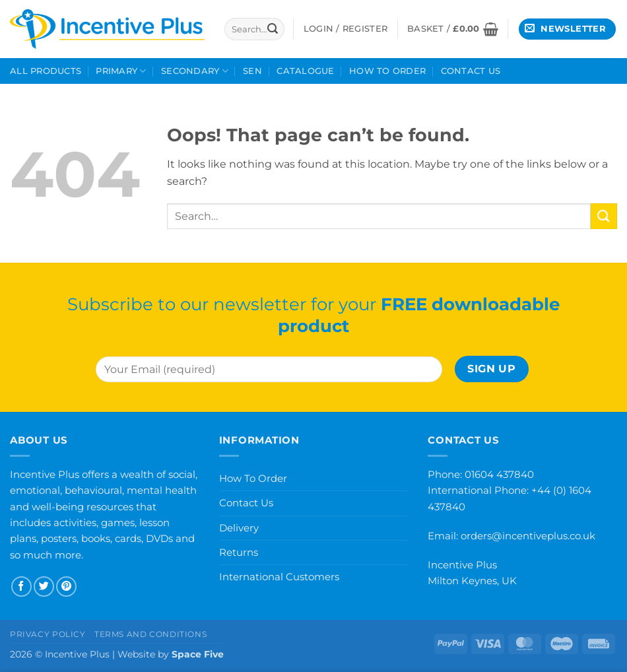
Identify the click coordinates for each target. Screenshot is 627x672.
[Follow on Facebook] (21, 587)
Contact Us (471, 71)
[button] (453, 29)
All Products (46, 71)
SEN (252, 71)
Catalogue (305, 71)
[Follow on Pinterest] (66, 587)
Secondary (195, 71)
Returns (239, 552)
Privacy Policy (48, 634)
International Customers (279, 577)
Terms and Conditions (150, 634)
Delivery (239, 528)
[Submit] (273, 29)
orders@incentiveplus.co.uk (528, 536)
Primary (121, 71)
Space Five (198, 654)
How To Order (387, 71)
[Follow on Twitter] (44, 587)
